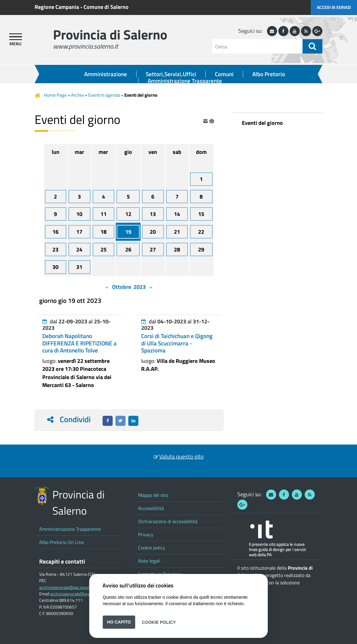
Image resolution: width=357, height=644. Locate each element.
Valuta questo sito (181, 456)
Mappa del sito (153, 495)
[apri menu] (16, 37)
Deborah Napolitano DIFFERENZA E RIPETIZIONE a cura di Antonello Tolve (79, 343)
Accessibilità (151, 508)
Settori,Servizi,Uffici (171, 74)
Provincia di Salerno (110, 34)
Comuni (224, 74)
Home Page (55, 95)
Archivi (77, 95)
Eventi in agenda (104, 95)
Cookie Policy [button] (159, 622)
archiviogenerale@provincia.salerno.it (84, 594)
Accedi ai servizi (334, 7)
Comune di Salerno (106, 7)
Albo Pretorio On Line (62, 542)
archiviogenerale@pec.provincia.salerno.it (77, 587)
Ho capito (119, 622)
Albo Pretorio (269, 74)
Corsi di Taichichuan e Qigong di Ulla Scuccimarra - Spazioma (177, 343)
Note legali (149, 561)
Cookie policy (152, 548)
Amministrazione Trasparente (185, 81)
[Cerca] (257, 46)
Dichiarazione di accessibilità (168, 521)
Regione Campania (57, 7)
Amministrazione (106, 74)
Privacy (146, 534)
